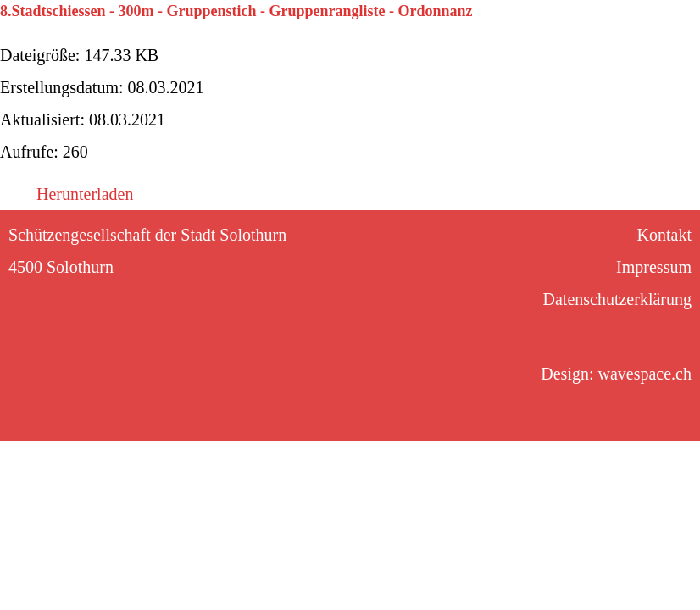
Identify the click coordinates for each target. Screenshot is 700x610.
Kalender (141, 30)
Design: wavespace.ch (616, 374)
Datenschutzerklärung (617, 299)
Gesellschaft (495, 30)
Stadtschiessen (261, 30)
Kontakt (604, 30)
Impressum (654, 267)
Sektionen (382, 30)
